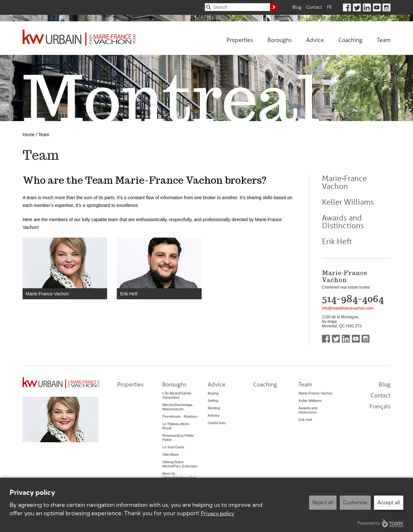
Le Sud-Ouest (173, 447)
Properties (240, 40)
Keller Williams (348, 202)
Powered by (380, 523)
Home (29, 135)
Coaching (350, 40)
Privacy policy (218, 513)
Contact (314, 7)
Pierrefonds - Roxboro (180, 416)
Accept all (389, 502)
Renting (214, 408)
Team (384, 40)
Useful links (217, 423)
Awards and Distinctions (343, 222)
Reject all (323, 502)
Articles (214, 415)
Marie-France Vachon (47, 294)
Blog (297, 7)
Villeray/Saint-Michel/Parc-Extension (180, 464)
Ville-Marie (171, 455)
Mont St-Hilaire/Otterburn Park (179, 476)
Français (380, 406)
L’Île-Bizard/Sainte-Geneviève (177, 395)
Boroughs (280, 40)
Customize (355, 502)
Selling (213, 401)
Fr (329, 7)
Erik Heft (129, 294)
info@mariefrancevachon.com (348, 308)
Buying (213, 393)
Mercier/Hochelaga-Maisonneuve (178, 407)
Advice (315, 40)
